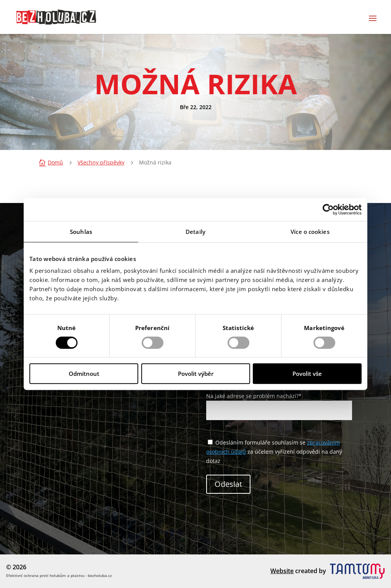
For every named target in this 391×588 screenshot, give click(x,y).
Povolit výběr (196, 374)
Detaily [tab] (195, 232)
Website (282, 571)
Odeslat (228, 484)
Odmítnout (84, 374)
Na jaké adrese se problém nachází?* (279, 403)
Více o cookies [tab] (310, 232)
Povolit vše (307, 374)
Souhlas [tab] (81, 232)
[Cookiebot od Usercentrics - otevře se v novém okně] (328, 209)
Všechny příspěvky (101, 162)
